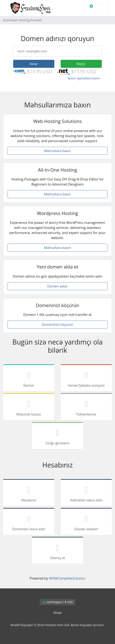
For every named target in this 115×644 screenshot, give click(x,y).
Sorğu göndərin (57, 436)
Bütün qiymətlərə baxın (84, 78)
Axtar (34, 64)
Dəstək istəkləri (86, 522)
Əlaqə (57, 613)
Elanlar (29, 378)
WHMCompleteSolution (67, 578)
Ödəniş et (57, 551)
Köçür (81, 64)
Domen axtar (57, 286)
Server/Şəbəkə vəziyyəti (86, 378)
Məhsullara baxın (57, 151)
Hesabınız (29, 493)
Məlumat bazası (29, 407)
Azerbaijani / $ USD (57, 602)
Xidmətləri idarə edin (86, 493)
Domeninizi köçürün (57, 325)
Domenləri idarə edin (29, 522)
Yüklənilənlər (86, 407)
